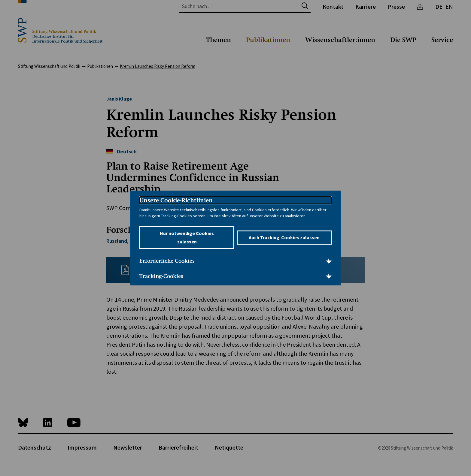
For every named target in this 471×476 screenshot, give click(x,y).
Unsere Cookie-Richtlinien (176, 200)
